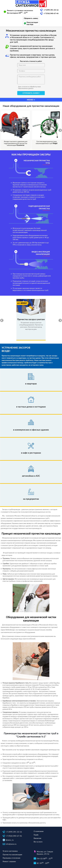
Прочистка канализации (12, 854)
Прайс (36, 835)
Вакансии (37, 838)
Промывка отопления (11, 858)
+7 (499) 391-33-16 (51, 10)
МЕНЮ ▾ (31, 100)
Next (59, 130)
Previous (1, 130)
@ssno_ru (10, 840)
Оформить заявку (31, 18)
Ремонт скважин (9, 861)
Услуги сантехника (10, 851)
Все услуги (38, 842)
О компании (39, 831)
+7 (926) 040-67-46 (51, 13)
